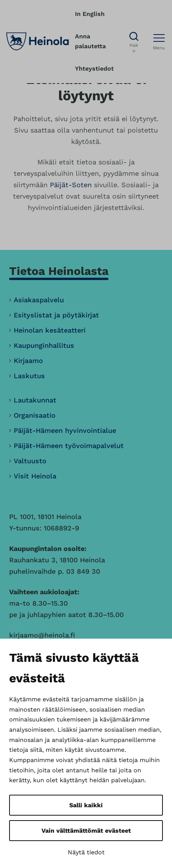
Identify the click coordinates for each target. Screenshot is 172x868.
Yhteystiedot (94, 69)
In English (90, 14)
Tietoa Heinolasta (59, 271)
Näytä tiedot (86, 852)
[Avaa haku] (134, 42)
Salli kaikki (86, 805)
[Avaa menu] (159, 41)
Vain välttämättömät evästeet (86, 831)
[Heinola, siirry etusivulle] (37, 41)
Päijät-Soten (71, 185)
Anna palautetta (90, 41)
